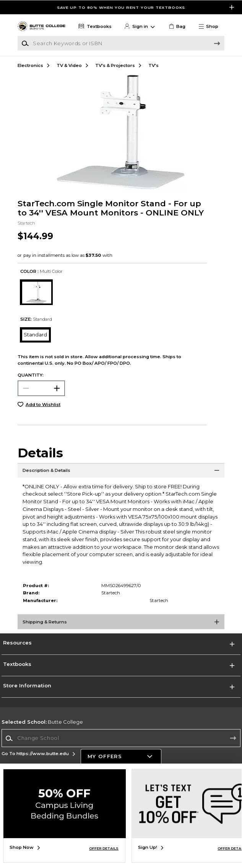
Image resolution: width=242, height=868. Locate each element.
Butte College (42, 722)
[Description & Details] (121, 473)
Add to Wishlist (43, 405)
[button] (211, 27)
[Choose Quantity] (41, 388)
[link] (176, 27)
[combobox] (121, 738)
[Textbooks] (95, 27)
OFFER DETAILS (104, 848)
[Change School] (121, 738)
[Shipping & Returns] (121, 624)
